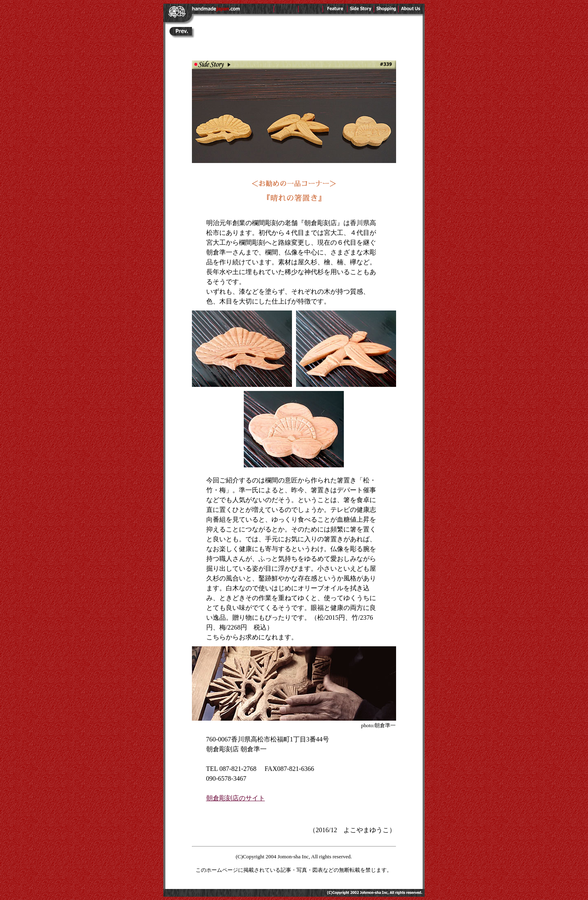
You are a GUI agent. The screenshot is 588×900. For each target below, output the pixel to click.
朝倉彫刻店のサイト (236, 798)
